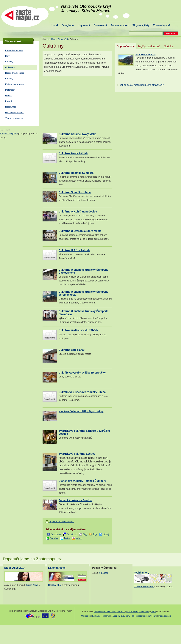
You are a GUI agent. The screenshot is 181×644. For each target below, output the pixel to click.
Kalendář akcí (57, 568)
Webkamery (142, 573)
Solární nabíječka (9, 134)
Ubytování (84, 25)
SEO (153, 611)
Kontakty (96, 616)
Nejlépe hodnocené (149, 46)
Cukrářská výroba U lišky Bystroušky (82, 373)
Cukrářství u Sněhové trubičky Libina (82, 392)
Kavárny (9, 79)
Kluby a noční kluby (15, 84)
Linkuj (106, 534)
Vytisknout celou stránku (62, 522)
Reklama (106, 616)
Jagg (95, 534)
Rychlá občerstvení (14, 113)
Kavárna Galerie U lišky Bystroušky (81, 411)
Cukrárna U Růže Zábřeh (74, 250)
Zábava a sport (120, 25)
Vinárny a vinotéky (14, 118)
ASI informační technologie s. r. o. (110, 611)
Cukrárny (10, 67)
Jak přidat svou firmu (121, 616)
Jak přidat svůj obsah (141, 616)
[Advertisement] (74, 104)
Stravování (100, 25)
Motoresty (10, 90)
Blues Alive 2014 (15, 568)
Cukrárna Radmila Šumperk (76, 173)
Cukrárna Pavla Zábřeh (73, 153)
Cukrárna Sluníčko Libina (75, 192)
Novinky (168, 46)
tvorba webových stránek (138, 611)
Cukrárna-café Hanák (72, 350)
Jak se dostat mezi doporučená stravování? (142, 85)
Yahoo (79, 538)
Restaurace (11, 107)
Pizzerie (9, 101)
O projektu (86, 616)
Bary (7, 56)
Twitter (67, 538)
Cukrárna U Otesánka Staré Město (80, 231)
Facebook (56, 534)
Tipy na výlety (141, 25)
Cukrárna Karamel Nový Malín (77, 134)
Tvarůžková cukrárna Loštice (77, 454)
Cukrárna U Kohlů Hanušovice (78, 212)
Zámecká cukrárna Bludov (75, 500)
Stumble (54, 538)
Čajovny (9, 62)
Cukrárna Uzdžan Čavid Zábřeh (78, 330)
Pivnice (9, 96)
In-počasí (103, 573)
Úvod (55, 25)
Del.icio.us (72, 534)
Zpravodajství (161, 25)
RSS (155, 616)
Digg (85, 534)
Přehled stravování (14, 50)
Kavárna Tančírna (145, 55)
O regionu (68, 25)
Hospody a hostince (15, 73)
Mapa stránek (165, 616)
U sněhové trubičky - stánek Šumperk (82, 481)
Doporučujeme (126, 46)
